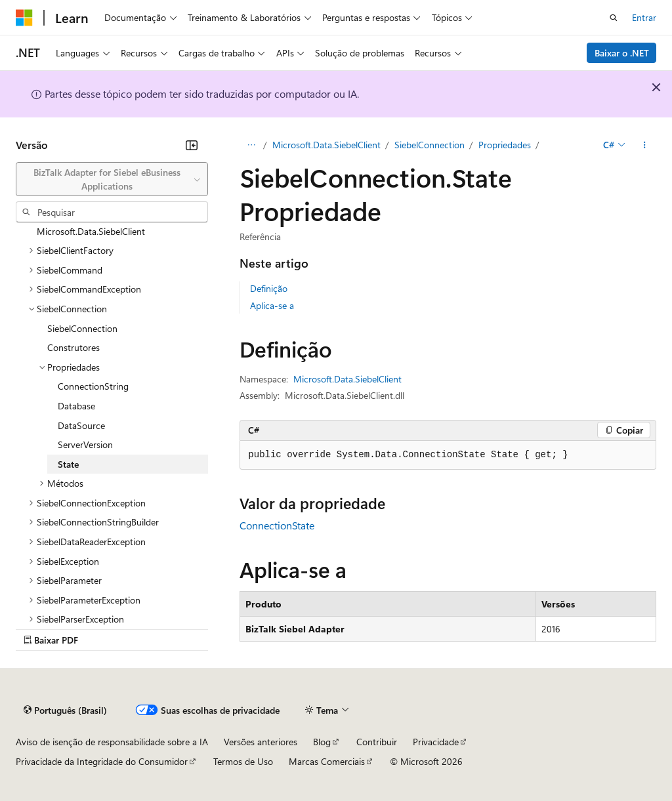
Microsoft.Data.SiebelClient (326, 145)
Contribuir (377, 742)
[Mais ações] (645, 145)
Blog (322, 742)
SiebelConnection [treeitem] (82, 328)
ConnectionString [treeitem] (93, 386)
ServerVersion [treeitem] (85, 444)
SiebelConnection (430, 145)
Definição (269, 288)
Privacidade (436, 742)
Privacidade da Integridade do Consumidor (102, 761)
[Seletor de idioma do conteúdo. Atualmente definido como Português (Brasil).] (65, 710)
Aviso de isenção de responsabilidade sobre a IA (112, 742)
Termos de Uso (243, 761)
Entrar (644, 17)
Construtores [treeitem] (73, 347)
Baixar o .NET (622, 53)
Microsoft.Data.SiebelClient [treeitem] (91, 231)
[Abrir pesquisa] (614, 18)
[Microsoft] (24, 18)
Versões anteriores (261, 742)
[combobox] (112, 179)
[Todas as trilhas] (251, 145)
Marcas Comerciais (327, 761)
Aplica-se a (272, 305)
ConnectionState (277, 525)
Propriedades (505, 145)
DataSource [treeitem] (81, 425)
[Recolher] (192, 145)
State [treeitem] (68, 464)
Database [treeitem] (76, 406)
